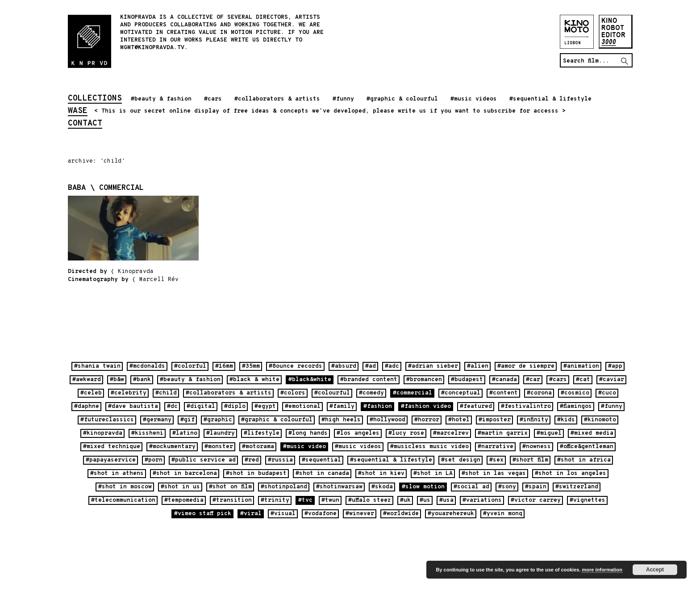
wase (78, 112)
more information (602, 570)
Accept (655, 570)
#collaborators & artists (277, 99)
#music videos (474, 99)
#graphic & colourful (402, 99)
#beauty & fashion (161, 99)
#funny (343, 99)
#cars (213, 99)
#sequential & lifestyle (550, 99)
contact (85, 124)
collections (95, 99)
